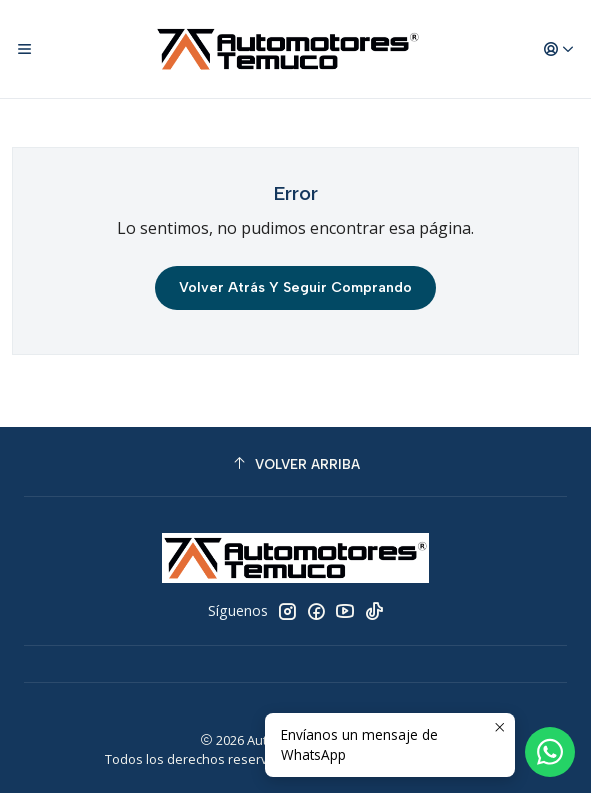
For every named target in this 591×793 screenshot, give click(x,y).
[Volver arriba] (295, 464)
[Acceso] (559, 49)
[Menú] (24, 49)
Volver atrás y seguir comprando (295, 287)
